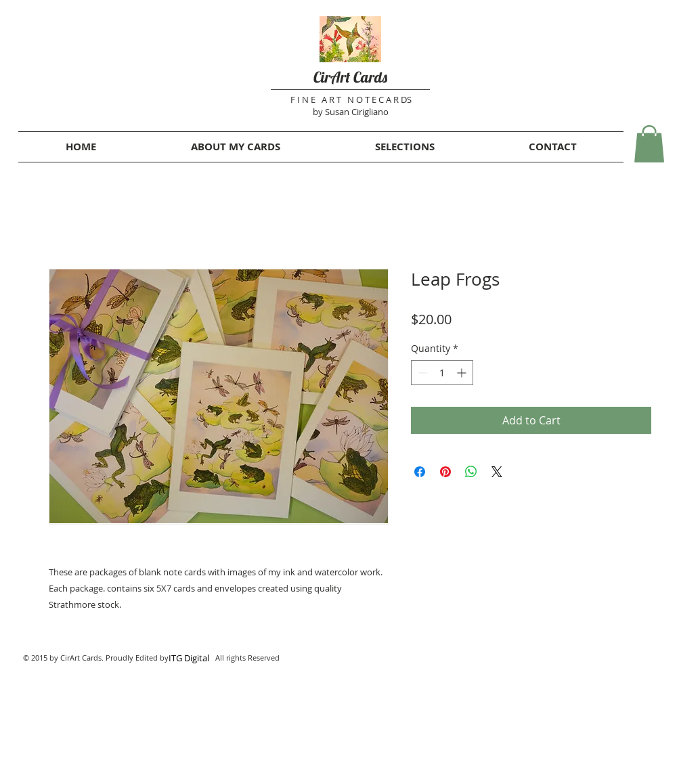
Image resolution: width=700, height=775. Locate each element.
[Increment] (463, 373)
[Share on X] (497, 472)
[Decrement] (421, 373)
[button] (649, 144)
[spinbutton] (442, 373)
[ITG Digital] (189, 658)
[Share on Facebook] (420, 472)
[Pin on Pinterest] (445, 472)
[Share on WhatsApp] (471, 472)
